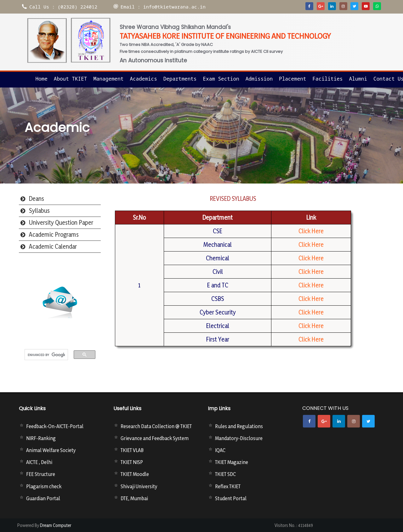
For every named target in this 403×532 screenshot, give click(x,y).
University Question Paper (61, 223)
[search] (46, 355)
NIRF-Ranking (41, 438)
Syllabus (39, 211)
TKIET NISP (132, 462)
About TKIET (71, 79)
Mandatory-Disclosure (239, 438)
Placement (292, 79)
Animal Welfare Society (51, 450)
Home (41, 79)
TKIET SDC (225, 474)
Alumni (358, 79)
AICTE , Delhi (39, 462)
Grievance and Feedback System (155, 438)
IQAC (220, 450)
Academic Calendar (53, 246)
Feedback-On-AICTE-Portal (55, 426)
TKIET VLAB (132, 450)
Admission (259, 79)
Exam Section (221, 79)
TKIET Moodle (135, 474)
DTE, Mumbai (134, 498)
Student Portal (231, 498)
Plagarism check (44, 486)
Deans (37, 199)
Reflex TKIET (228, 486)
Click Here (311, 231)
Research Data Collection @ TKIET (156, 426)
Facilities (327, 79)
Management (108, 79)
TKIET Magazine (232, 462)
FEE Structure (41, 474)
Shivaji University (139, 486)
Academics (143, 79)
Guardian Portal (43, 498)
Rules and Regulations (239, 426)
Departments (180, 79)
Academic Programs (54, 235)
